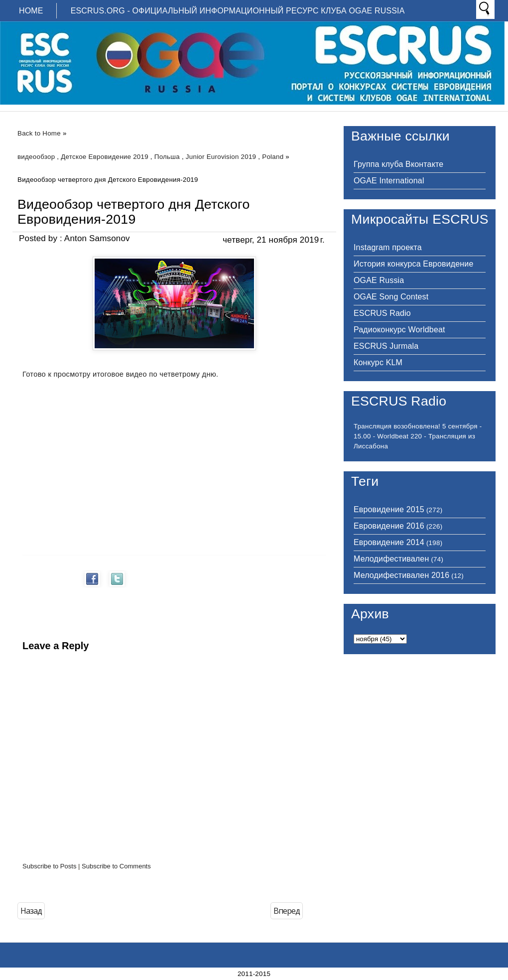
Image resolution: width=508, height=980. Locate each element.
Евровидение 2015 (389, 509)
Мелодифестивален (391, 559)
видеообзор (36, 157)
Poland (273, 157)
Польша (167, 157)
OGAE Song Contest (391, 297)
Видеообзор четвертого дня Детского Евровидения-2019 (134, 212)
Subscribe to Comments (116, 866)
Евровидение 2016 (389, 526)
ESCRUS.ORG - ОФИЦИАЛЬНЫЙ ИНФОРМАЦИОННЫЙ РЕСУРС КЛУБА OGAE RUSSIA (238, 11)
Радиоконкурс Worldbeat (399, 330)
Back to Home (39, 133)
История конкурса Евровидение (413, 264)
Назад (31, 911)
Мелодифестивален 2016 (401, 575)
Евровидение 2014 (389, 542)
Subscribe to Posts (49, 866)
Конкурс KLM (378, 362)
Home (31, 11)
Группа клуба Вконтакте (398, 164)
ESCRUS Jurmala (386, 346)
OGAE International (389, 181)
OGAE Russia (379, 280)
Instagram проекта (388, 247)
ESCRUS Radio (382, 313)
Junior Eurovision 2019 (221, 157)
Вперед (287, 911)
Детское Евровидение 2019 (105, 157)
